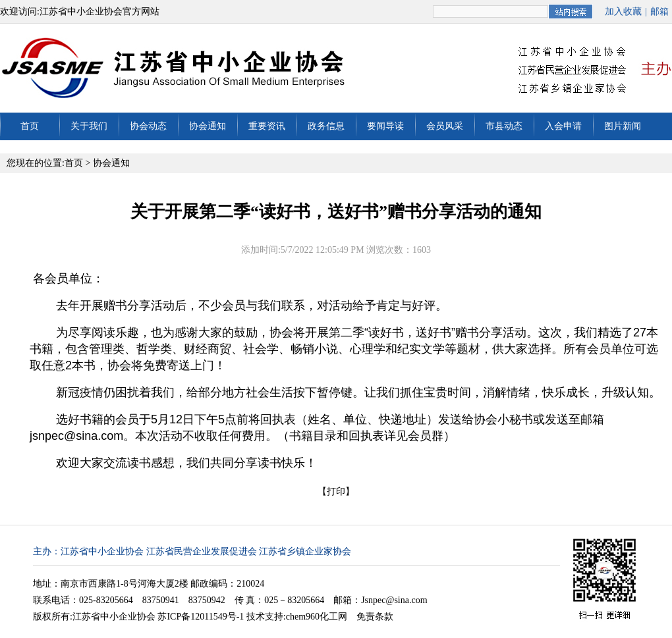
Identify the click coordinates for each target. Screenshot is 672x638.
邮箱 (659, 12)
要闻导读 (385, 126)
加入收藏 (623, 12)
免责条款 (375, 617)
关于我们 (89, 126)
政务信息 (326, 126)
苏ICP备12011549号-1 (201, 617)
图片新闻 (623, 126)
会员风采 (445, 126)
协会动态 (148, 126)
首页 (30, 126)
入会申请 (563, 126)
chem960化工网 (317, 617)
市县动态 (504, 126)
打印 (336, 492)
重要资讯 (267, 126)
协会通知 (208, 126)
